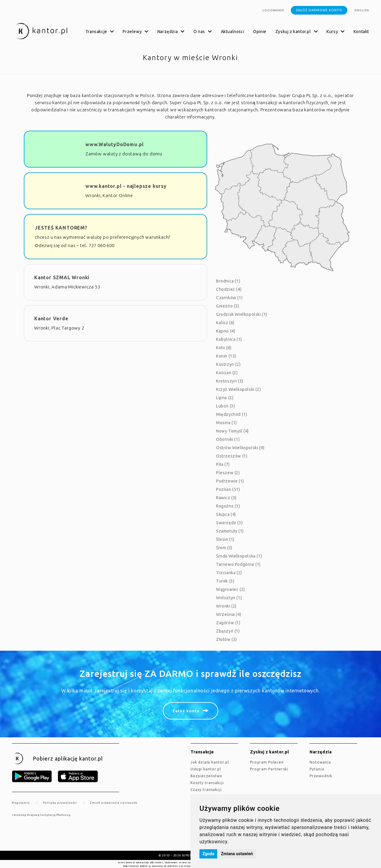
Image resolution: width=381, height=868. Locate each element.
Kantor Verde (51, 319)
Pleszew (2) (228, 473)
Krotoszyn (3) (230, 381)
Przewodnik (321, 776)
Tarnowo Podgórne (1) (238, 564)
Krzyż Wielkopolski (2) (238, 389)
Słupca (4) (226, 514)
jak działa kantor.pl (210, 762)
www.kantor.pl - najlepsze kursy (126, 186)
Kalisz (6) (225, 323)
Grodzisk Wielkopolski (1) (242, 314)
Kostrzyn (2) (228, 364)
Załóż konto (186, 711)
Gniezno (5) (228, 306)
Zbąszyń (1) (228, 631)
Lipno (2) (225, 398)
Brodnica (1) (228, 281)
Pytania (317, 769)
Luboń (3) (225, 406)
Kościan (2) (227, 373)
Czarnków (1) (229, 298)
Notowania (320, 762)
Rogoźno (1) (228, 506)
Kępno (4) (226, 331)
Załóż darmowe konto (319, 10)
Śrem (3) (224, 548)
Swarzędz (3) (229, 523)
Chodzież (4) (229, 289)
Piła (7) (223, 464)
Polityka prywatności (60, 803)
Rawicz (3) (226, 498)
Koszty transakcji (207, 783)
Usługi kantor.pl (206, 769)
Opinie (260, 32)
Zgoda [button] (208, 854)
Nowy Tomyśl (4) (232, 431)
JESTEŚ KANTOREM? (61, 228)
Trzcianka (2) (229, 573)
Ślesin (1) (225, 539)
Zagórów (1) (228, 623)
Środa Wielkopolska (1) (239, 556)
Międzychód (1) (232, 414)
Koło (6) (224, 348)
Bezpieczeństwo (206, 776)
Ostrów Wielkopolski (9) (240, 448)
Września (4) (229, 614)
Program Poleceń (267, 762)
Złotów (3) (227, 639)
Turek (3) (225, 581)
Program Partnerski (269, 769)
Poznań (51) (228, 489)
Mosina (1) (227, 423)
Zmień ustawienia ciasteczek (114, 803)
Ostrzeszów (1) (232, 456)
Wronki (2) (226, 606)
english (362, 10)
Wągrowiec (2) (231, 589)
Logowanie (273, 10)
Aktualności (233, 32)
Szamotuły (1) (230, 531)
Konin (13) (226, 356)
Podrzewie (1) (230, 481)
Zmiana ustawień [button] (237, 854)
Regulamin (21, 803)
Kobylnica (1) (229, 339)
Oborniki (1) (228, 439)
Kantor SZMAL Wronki (62, 277)
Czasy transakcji (206, 790)
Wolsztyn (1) (229, 598)
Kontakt (361, 32)
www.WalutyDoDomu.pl (115, 144)
